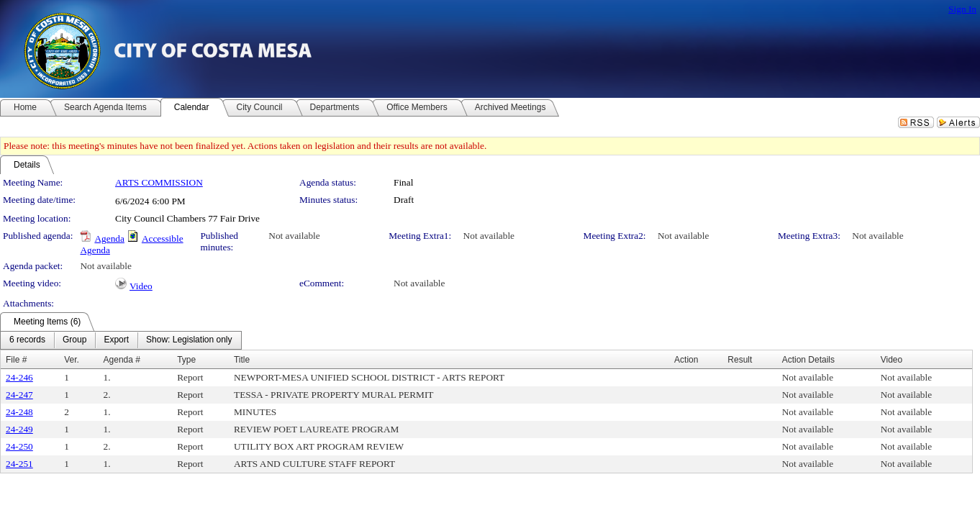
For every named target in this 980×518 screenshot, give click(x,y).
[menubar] (121, 340)
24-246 (19, 377)
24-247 (19, 395)
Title (242, 360)
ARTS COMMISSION (159, 182)
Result (740, 360)
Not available (294, 236)
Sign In (962, 9)
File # (16, 360)
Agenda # (122, 360)
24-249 (19, 429)
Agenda (109, 238)
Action (686, 360)
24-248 (19, 412)
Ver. (72, 360)
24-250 (19, 446)
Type (186, 360)
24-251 (19, 464)
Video (141, 286)
